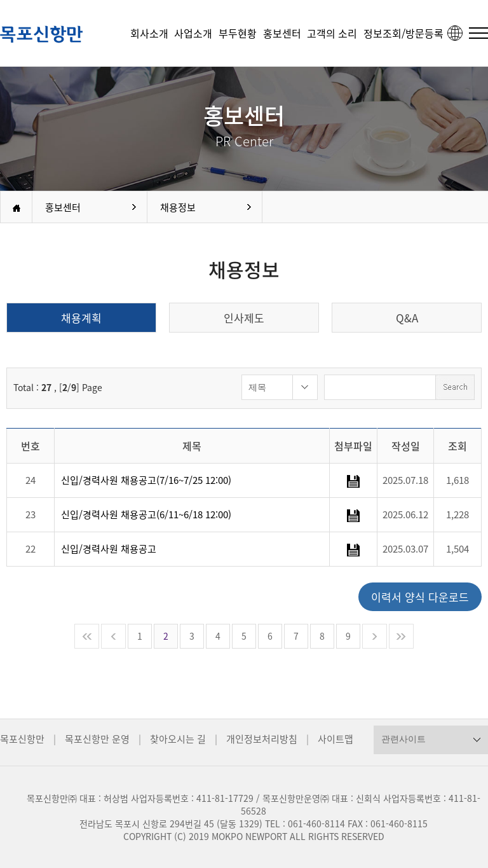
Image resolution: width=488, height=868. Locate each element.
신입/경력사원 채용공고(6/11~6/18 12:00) (146, 514)
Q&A (407, 318)
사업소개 (193, 33)
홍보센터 (282, 33)
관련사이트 (403, 739)
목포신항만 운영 (97, 739)
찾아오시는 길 (178, 739)
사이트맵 (335, 739)
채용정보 (178, 207)
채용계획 (81, 318)
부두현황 (238, 33)
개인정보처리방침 (262, 739)
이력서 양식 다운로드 (420, 597)
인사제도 (244, 318)
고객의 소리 (332, 33)
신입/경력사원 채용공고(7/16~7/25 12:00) (146, 480)
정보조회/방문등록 (403, 33)
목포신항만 (22, 739)
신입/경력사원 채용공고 (109, 549)
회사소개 (149, 33)
